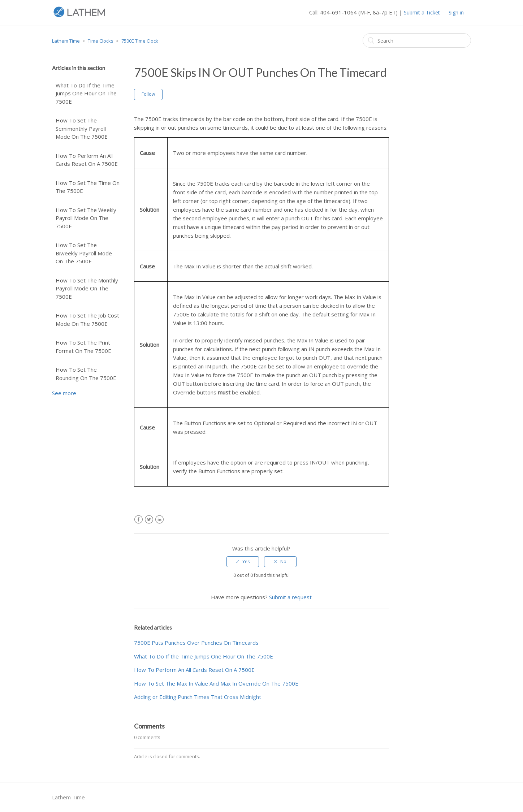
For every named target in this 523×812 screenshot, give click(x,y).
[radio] (243, 562)
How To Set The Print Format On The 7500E (83, 347)
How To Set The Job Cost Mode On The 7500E (87, 319)
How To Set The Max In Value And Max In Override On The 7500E (216, 683)
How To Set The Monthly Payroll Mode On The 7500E (87, 288)
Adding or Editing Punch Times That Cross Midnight (198, 697)
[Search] (417, 40)
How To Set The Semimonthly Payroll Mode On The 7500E (82, 128)
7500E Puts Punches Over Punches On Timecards (196, 643)
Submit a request (290, 597)
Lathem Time (66, 41)
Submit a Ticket (422, 12)
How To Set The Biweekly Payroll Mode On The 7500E (84, 253)
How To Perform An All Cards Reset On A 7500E (87, 160)
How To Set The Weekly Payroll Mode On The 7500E (86, 218)
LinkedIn (159, 520)
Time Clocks (101, 41)
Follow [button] (148, 94)
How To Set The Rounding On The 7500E (86, 374)
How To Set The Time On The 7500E (88, 187)
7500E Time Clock (140, 41)
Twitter (149, 520)
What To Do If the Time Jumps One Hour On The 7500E (86, 93)
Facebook (139, 520)
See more (64, 393)
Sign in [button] (456, 12)
